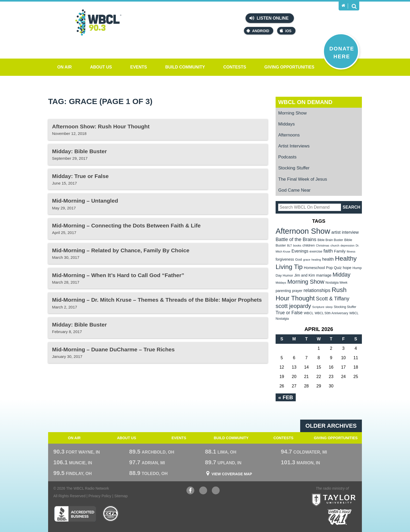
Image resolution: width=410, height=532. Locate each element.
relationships (317, 290)
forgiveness (285, 259)
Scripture (318, 307)
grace (307, 260)
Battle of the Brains (296, 239)
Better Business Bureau (75, 514)
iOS (286, 31)
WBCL (309, 313)
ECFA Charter (111, 514)
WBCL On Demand (305, 102)
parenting (283, 291)
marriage (324, 275)
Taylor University (343, 493)
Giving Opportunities (289, 67)
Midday (341, 275)
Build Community (185, 67)
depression (348, 245)
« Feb (286, 397)
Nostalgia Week (337, 283)
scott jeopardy (293, 306)
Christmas (323, 245)
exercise (316, 251)
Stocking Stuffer (294, 168)
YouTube (203, 491)
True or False (289, 313)
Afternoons (289, 135)
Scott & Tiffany (333, 299)
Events (139, 67)
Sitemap (121, 496)
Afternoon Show (303, 231)
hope (347, 268)
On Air (64, 67)
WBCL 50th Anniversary (331, 313)
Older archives (331, 426)
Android (258, 31)
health (328, 259)
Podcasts (287, 157)
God (299, 259)
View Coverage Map (232, 474)
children (309, 245)
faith (328, 251)
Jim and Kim (304, 275)
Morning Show (292, 113)
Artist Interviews (294, 146)
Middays (286, 124)
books (297, 245)
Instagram (216, 491)
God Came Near (294, 190)
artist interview (345, 232)
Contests (235, 67)
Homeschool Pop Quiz (323, 268)
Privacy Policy (100, 496)
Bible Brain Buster (330, 240)
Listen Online (269, 18)
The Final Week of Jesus (303, 179)
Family (340, 251)
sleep (329, 307)
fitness (351, 251)
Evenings (300, 251)
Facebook (190, 491)
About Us (101, 67)
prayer (297, 291)
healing (316, 260)
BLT (290, 245)
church (335, 245)
